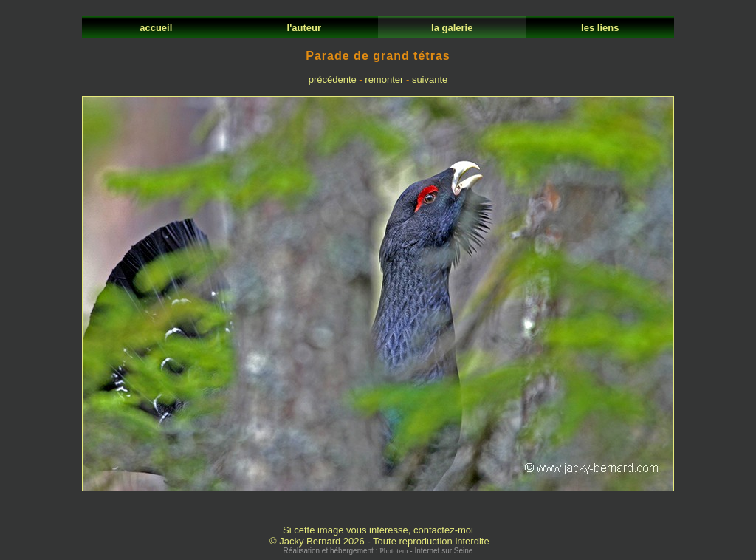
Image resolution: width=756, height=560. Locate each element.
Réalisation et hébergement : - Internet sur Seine (378, 551)
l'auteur (304, 28)
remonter (384, 79)
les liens (600, 28)
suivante (430, 79)
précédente (333, 79)
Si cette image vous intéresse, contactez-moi (378, 530)
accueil (156, 28)
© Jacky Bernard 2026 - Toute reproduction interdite (379, 541)
